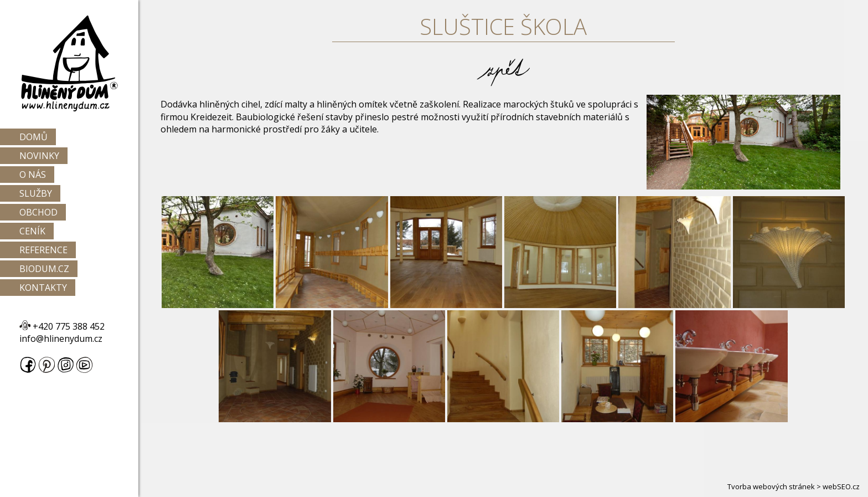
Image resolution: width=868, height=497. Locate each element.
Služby (36, 193)
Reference (43, 250)
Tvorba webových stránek (771, 486)
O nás (33, 175)
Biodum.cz (44, 269)
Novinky (39, 156)
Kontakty (43, 288)
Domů (33, 137)
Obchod (38, 212)
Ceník (32, 231)
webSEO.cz (841, 486)
